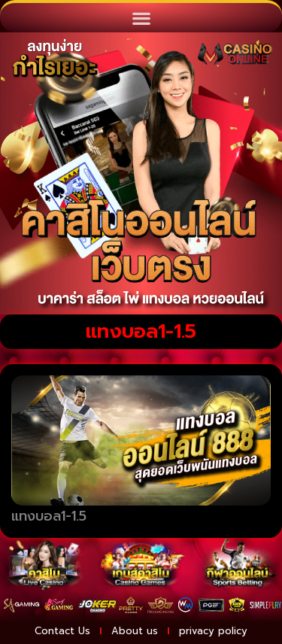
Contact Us (62, 631)
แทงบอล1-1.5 (49, 516)
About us (135, 631)
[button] (141, 18)
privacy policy (213, 631)
